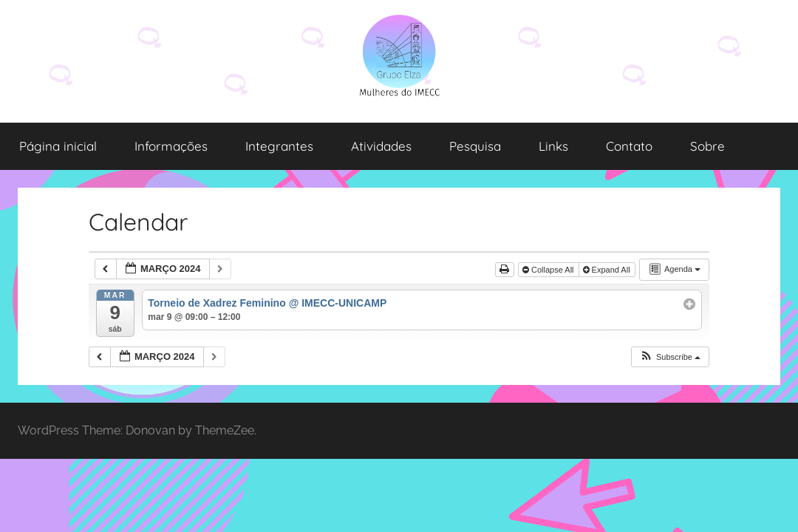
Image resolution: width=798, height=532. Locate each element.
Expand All (608, 270)
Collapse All (549, 270)
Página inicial (58, 146)
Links (553, 146)
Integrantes (279, 146)
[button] (670, 357)
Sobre (707, 146)
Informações (171, 146)
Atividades (381, 146)
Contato (629, 146)
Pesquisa (475, 146)
